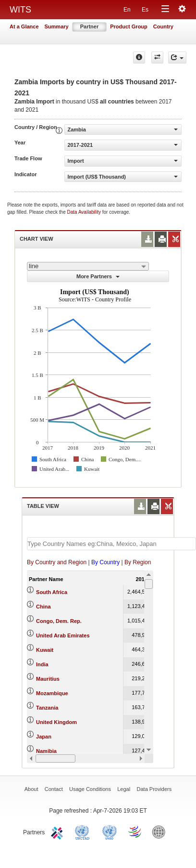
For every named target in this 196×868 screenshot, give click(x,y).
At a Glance (24, 26)
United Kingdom (56, 722)
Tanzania (47, 708)
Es (145, 10)
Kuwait (45, 650)
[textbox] (111, 544)
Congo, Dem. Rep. (59, 621)
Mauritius (48, 679)
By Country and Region (57, 562)
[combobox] (88, 266)
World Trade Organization (135, 831)
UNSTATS (110, 831)
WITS (20, 10)
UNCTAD (84, 831)
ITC (59, 831)
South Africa (52, 592)
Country (163, 26)
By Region (138, 562)
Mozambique (52, 693)
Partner (90, 26)
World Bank (161, 831)
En (127, 10)
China (43, 607)
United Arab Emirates (63, 635)
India (42, 664)
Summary (57, 26)
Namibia (46, 751)
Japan (44, 737)
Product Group (129, 26)
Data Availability (85, 212)
